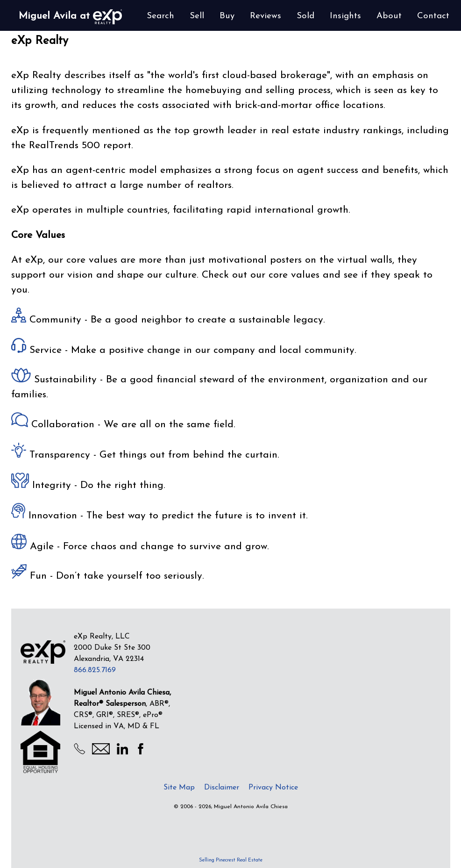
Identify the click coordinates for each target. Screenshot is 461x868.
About (389, 16)
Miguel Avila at (70, 17)
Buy (227, 16)
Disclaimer (222, 788)
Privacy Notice (273, 788)
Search (160, 16)
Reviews (266, 16)
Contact (433, 16)
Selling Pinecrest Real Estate (231, 860)
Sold (305, 16)
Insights (345, 16)
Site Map (179, 788)
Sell (197, 16)
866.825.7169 (95, 670)
